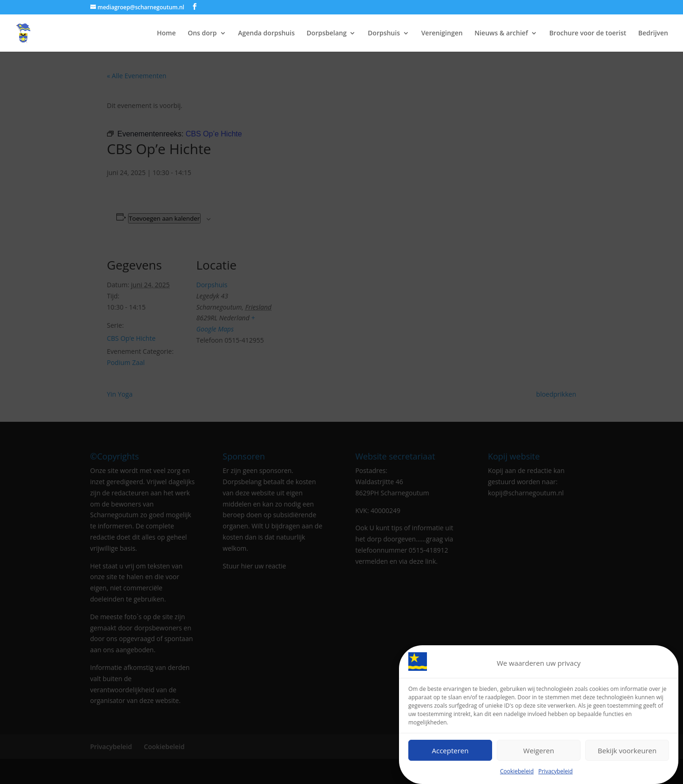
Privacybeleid (555, 771)
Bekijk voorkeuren (627, 750)
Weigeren (539, 750)
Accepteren (450, 750)
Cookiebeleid (517, 771)
